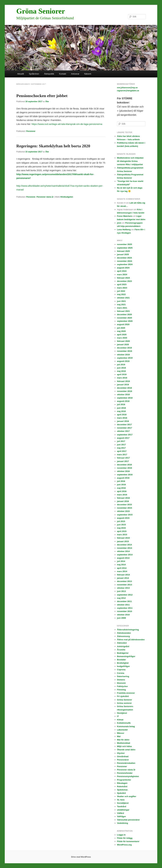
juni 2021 (121, 301)
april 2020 (122, 335)
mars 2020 (122, 338)
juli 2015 (121, 521)
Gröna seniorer (124, 703)
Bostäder (121, 660)
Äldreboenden (124, 633)
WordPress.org (124, 845)
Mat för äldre (123, 740)
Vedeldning (123, 823)
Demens (121, 680)
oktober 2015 (123, 511)
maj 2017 (121, 448)
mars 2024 (122, 275)
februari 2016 (123, 498)
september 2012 (125, 595)
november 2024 (125, 261)
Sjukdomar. (123, 790)
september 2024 (125, 264)
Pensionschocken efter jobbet (42, 96)
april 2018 (122, 415)
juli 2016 (121, 481)
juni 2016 (121, 485)
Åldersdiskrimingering (128, 630)
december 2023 (125, 281)
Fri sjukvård (123, 696)
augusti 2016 (123, 478)
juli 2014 (121, 561)
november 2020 (125, 318)
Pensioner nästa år (45, 197)
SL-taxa (121, 800)
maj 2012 (121, 598)
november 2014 (125, 548)
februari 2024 (123, 278)
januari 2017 (123, 461)
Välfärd (121, 813)
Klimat (120, 720)
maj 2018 (121, 411)
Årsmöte (121, 650)
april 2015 (122, 531)
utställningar (123, 810)
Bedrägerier (123, 653)
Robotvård (122, 786)
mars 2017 (122, 455)
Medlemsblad (124, 743)
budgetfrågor (123, 666)
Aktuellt (20, 74)
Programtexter (124, 780)
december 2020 (125, 314)
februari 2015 (123, 538)
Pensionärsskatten (126, 763)
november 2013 (125, 585)
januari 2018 (123, 421)
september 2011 (125, 608)
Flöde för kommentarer (128, 841)
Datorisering (123, 676)
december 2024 (125, 258)
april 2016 (122, 491)
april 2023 (122, 284)
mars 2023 (122, 288)
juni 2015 (121, 525)
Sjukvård (121, 793)
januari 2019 (123, 385)
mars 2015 (122, 535)
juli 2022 (121, 291)
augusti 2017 (123, 438)
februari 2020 (123, 341)
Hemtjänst (122, 713)
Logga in (121, 835)
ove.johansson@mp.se (127, 88)
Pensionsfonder (125, 773)
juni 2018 (121, 408)
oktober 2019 (123, 355)
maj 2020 (121, 331)
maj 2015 (121, 528)
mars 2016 (122, 495)
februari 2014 (123, 575)
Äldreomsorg (123, 636)
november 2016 (125, 468)
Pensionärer (123, 760)
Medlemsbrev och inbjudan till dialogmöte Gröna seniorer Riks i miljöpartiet (130, 161)
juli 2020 (121, 328)
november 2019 (125, 351)
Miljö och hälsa (124, 746)
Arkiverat (75, 74)
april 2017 (122, 451)
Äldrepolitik (49, 74)
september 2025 (125, 248)
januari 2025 (123, 254)
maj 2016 (121, 488)
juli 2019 (121, 365)
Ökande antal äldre (126, 750)
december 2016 (125, 465)
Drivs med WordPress (81, 857)
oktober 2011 (123, 605)
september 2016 (125, 475)
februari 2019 (123, 381)
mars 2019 (122, 378)
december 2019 (125, 348)
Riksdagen (122, 783)
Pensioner (31, 131)
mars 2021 (122, 308)
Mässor (121, 733)
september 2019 (125, 358)
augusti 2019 (123, 361)
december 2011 (125, 601)
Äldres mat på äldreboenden (131, 640)
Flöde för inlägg (125, 838)
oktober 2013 (123, 588)
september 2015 (125, 515)
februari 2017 (123, 458)
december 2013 (125, 581)
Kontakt (62, 74)
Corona (121, 673)
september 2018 (125, 398)
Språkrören (34, 74)
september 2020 (125, 321)
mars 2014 (122, 571)
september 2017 (125, 435)
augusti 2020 (123, 324)
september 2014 (125, 555)
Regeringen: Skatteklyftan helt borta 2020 (53, 146)
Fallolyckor (123, 686)
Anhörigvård (123, 646)
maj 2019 (121, 371)
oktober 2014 (123, 551)
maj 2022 (121, 294)
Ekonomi (121, 683)
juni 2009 (121, 618)
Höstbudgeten (67, 197)
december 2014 (125, 545)
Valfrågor (121, 816)
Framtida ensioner (126, 693)
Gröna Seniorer (41, 11)
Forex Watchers (125, 216)
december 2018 (125, 388)
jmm (119, 223)
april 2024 (122, 271)
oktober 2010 (123, 615)
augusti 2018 (123, 401)
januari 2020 (123, 344)
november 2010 (125, 611)
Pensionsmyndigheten (128, 776)
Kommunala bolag (126, 726)
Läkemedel (122, 730)
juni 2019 (121, 368)
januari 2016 (123, 501)
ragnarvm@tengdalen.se (128, 91)
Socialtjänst (123, 803)
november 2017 (125, 428)
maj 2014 (121, 565)
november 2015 (125, 508)
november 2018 (125, 391)
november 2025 (125, 244)
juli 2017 (121, 441)
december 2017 (125, 425)
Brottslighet (123, 663)
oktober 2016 (123, 471)
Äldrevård (122, 643)
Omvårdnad (123, 756)
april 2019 (122, 374)
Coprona (121, 670)
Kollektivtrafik (124, 723)
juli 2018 (121, 404)
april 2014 (122, 568)
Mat (119, 736)
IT (118, 716)
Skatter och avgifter (127, 796)
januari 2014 (123, 578)
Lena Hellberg (124, 230)
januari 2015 (123, 541)
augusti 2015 (123, 518)
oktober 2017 (123, 431)
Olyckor (121, 753)
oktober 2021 (123, 298)
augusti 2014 (123, 558)
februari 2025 (123, 251)
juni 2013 (121, 591)
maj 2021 (121, 305)
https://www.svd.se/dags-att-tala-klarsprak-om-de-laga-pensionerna (67, 124)
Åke (47, 102)
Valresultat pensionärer (128, 820)
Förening (121, 690)
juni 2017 (121, 445)
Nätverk (88, 74)
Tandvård (122, 806)
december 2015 (125, 505)
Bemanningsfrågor (126, 656)
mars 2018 (122, 418)
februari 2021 (123, 311)
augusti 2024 (123, 268)
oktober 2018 (123, 395)
